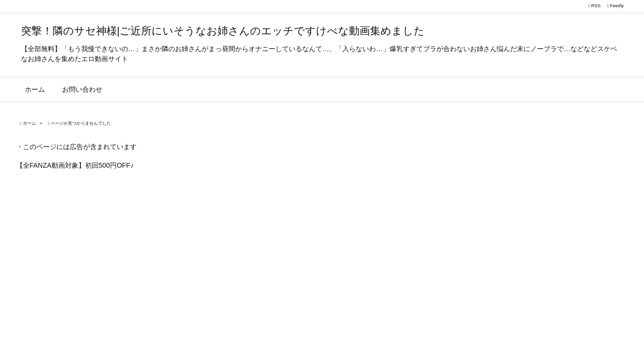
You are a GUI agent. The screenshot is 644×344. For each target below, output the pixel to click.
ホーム (29, 123)
